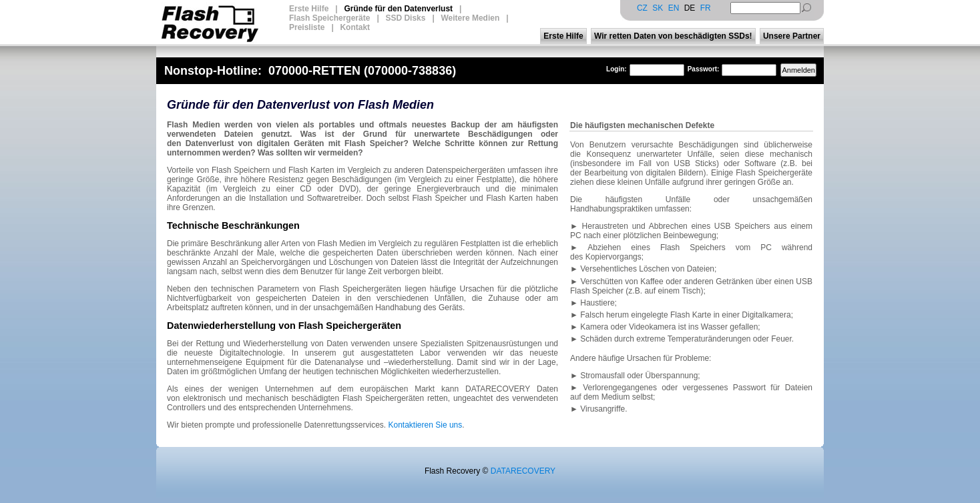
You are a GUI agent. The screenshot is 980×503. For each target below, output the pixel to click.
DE (690, 8)
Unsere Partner (792, 36)
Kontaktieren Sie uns (426, 425)
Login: (617, 69)
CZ (642, 8)
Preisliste (307, 27)
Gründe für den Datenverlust (398, 9)
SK (658, 8)
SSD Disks (405, 18)
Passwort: (704, 69)
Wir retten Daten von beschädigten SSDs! (673, 36)
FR (706, 8)
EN (674, 8)
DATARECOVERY (523, 471)
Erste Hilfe (309, 9)
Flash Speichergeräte (329, 18)
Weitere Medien (470, 18)
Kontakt (355, 27)
